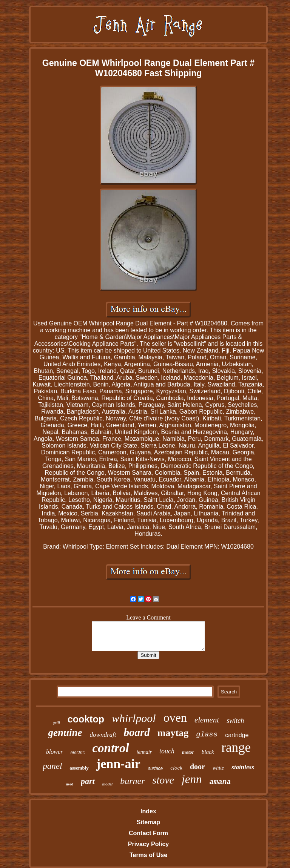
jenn (192, 779)
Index (148, 811)
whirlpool (134, 718)
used (70, 784)
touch (167, 751)
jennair (144, 752)
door (197, 767)
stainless (243, 767)
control (110, 748)
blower (54, 752)
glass (207, 735)
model (108, 784)
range (236, 748)
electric (77, 753)
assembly (79, 768)
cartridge (237, 735)
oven (175, 718)
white (218, 768)
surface (155, 768)
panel (52, 766)
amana (220, 782)
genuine (65, 733)
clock (176, 768)
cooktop (86, 719)
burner (132, 781)
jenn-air (118, 764)
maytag (173, 733)
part (88, 781)
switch (235, 721)
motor (188, 752)
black (208, 752)
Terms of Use (148, 855)
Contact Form (148, 833)
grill (56, 722)
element (207, 720)
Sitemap (148, 822)
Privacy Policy (149, 844)
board (137, 732)
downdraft (103, 735)
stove (164, 780)
